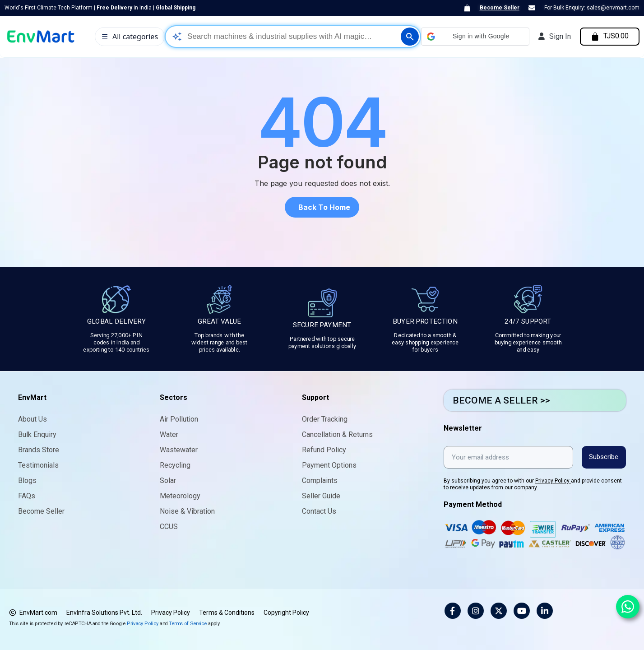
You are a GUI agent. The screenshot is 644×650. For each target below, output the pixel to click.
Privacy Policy (553, 480)
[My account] (553, 37)
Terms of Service (188, 623)
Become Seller (500, 8)
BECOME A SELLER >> (501, 400)
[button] (473, 37)
